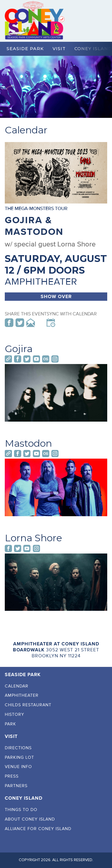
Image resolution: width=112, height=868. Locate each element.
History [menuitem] (14, 714)
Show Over (56, 297)
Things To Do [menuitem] (21, 810)
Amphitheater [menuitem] (22, 695)
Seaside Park (25, 49)
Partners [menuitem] (16, 786)
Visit (59, 49)
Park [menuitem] (10, 724)
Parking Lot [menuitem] (19, 757)
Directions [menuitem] (18, 748)
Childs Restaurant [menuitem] (28, 705)
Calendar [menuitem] (17, 686)
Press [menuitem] (12, 776)
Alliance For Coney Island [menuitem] (38, 829)
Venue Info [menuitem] (18, 767)
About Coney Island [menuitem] (30, 819)
